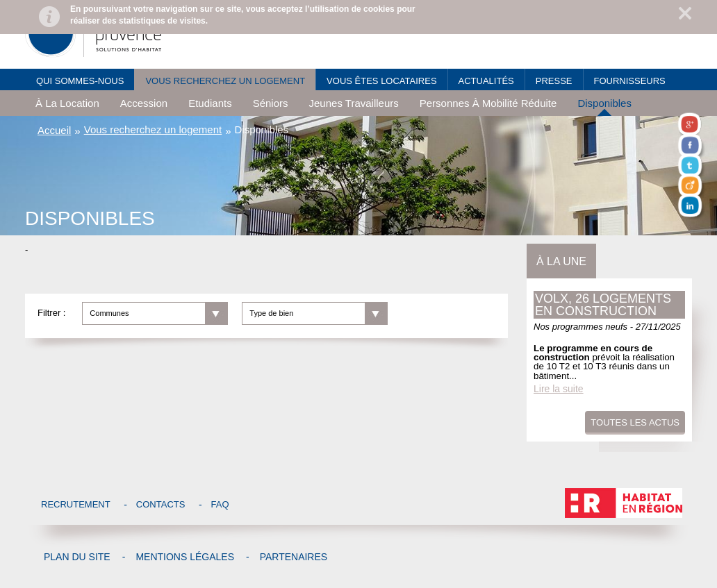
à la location (67, 103)
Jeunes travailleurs (354, 103)
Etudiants (210, 103)
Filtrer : (51, 313)
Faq (220, 504)
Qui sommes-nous (80, 81)
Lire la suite (559, 389)
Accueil (54, 130)
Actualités (486, 81)
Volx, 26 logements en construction (603, 305)
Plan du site (77, 557)
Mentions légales (185, 557)
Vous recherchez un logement (225, 81)
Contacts (161, 504)
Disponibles (604, 103)
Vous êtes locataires (381, 81)
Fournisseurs (630, 81)
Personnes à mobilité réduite (488, 103)
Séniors (271, 103)
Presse (554, 81)
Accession (144, 103)
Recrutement (76, 504)
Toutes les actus (635, 422)
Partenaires (294, 557)
